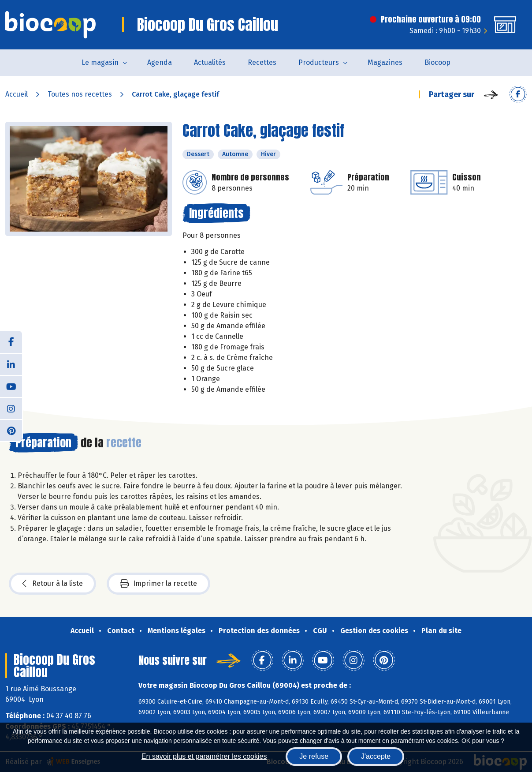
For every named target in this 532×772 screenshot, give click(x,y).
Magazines (385, 62)
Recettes (262, 62)
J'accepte (376, 756)
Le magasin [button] (100, 62)
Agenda (160, 62)
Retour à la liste (52, 584)
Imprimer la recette (158, 584)
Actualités (210, 62)
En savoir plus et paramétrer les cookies (204, 756)
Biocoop (437, 62)
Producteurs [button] (319, 62)
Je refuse (314, 756)
